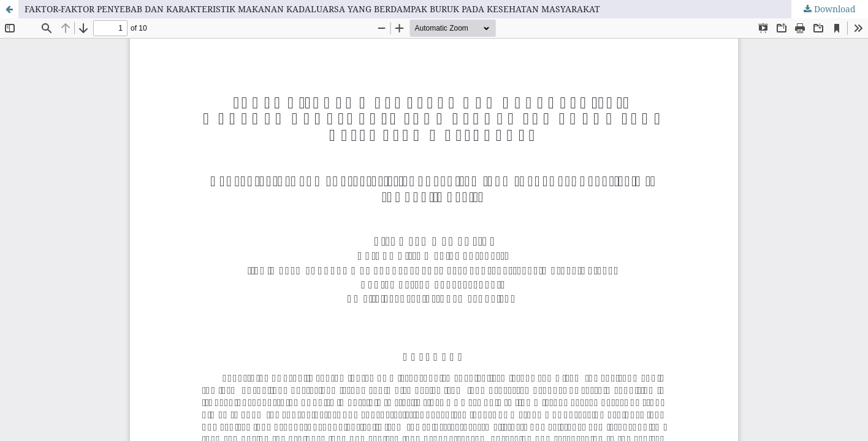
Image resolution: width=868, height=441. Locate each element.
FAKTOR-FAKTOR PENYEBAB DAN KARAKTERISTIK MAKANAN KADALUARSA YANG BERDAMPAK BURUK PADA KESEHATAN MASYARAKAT (312, 9)
